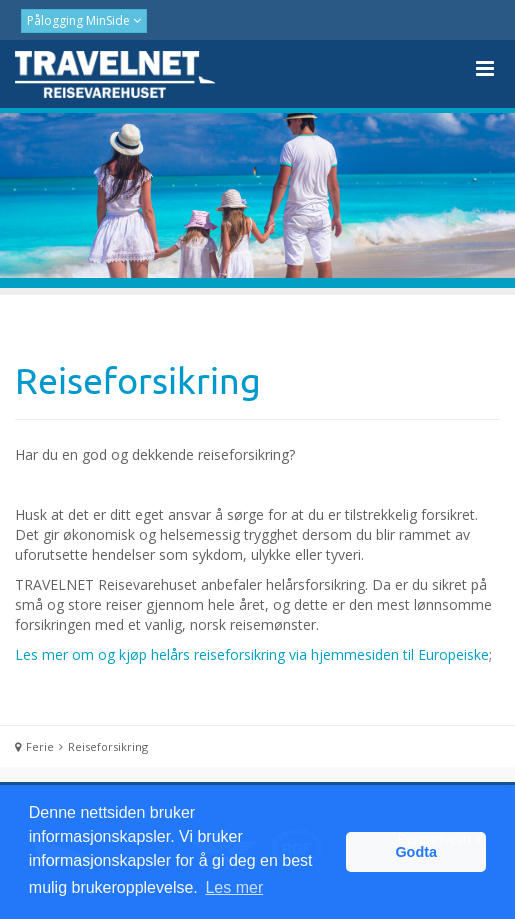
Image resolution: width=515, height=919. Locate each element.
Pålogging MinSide (80, 20)
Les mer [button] (234, 887)
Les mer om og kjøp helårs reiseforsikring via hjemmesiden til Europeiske (252, 654)
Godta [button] (416, 852)
